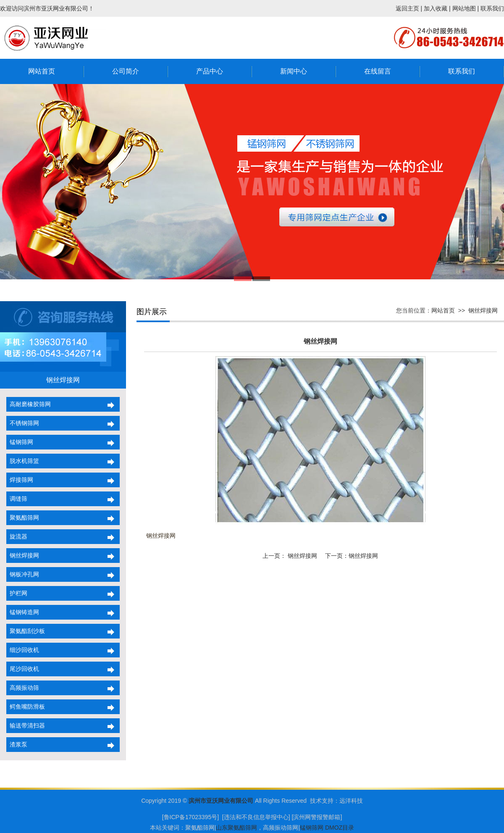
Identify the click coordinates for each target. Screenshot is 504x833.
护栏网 (17, 593)
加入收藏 (436, 8)
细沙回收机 (23, 650)
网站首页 (42, 71)
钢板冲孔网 (23, 574)
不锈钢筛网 (23, 423)
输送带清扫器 (26, 725)
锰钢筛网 (20, 442)
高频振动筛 (23, 688)
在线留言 (378, 71)
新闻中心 (294, 71)
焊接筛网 (20, 480)
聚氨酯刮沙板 (26, 631)
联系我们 (492, 8)
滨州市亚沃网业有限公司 (221, 801)
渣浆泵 (17, 744)
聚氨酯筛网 (23, 518)
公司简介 (126, 71)
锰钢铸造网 (23, 612)
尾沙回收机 (23, 669)
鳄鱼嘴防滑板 (26, 707)
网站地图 (464, 8)
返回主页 (407, 8)
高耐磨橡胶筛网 (29, 404)
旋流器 (17, 536)
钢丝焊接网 (23, 555)
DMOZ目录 (340, 828)
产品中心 (210, 71)
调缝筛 (17, 499)
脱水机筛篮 (23, 461)
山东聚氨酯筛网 (236, 828)
